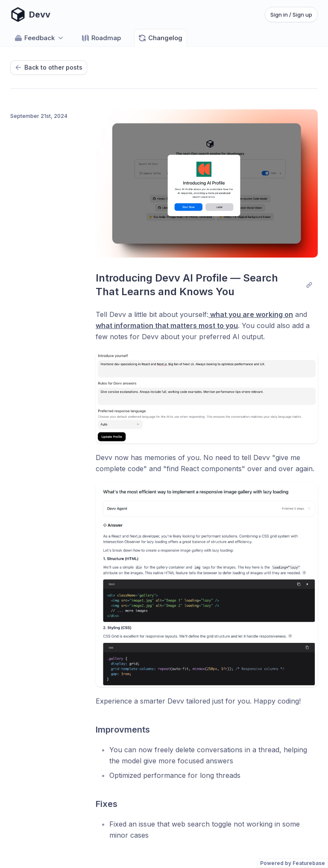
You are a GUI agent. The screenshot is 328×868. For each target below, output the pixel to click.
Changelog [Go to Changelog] (160, 38)
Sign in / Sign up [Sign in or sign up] (291, 15)
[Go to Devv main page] (30, 15)
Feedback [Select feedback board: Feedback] (40, 38)
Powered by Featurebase (293, 863)
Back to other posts (49, 67)
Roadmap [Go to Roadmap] (101, 38)
